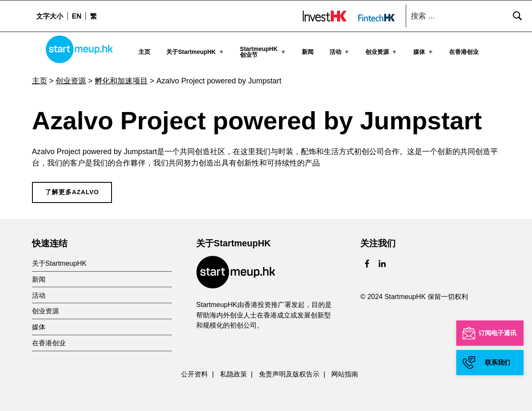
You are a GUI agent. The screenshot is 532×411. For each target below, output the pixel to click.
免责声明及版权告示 (289, 372)
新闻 (308, 51)
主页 (144, 51)
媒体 (424, 51)
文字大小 (50, 16)
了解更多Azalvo (72, 190)
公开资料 (194, 372)
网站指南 (345, 372)
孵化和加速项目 (121, 79)
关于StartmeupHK (196, 51)
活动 (340, 51)
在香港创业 (464, 51)
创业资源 (382, 51)
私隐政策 (234, 372)
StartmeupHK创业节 (263, 51)
